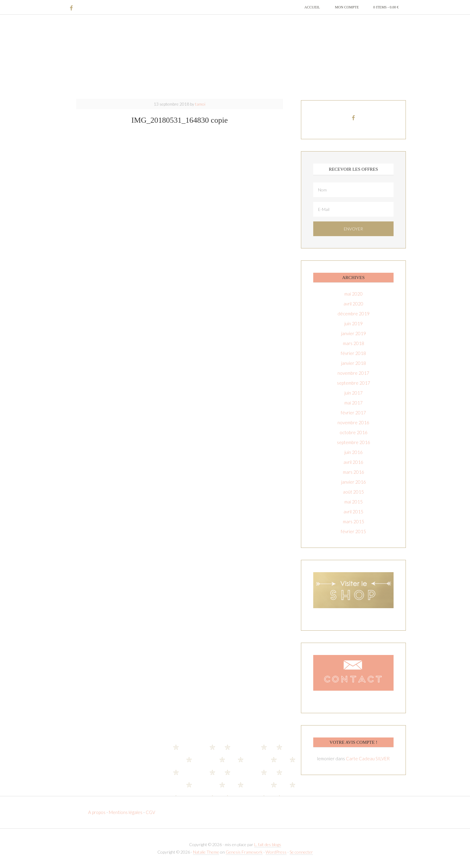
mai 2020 (354, 294)
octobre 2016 (354, 432)
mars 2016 (354, 472)
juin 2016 (354, 452)
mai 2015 (354, 502)
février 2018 (353, 353)
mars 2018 (354, 343)
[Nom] (353, 190)
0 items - (386, 7)
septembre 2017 (354, 383)
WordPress (276, 852)
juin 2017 (354, 393)
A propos (97, 812)
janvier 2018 (354, 363)
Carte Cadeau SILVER (368, 758)
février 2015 (353, 531)
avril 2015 (353, 512)
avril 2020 (353, 304)
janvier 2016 (354, 482)
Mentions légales (126, 812)
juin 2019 (354, 323)
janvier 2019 (354, 333)
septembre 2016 (354, 442)
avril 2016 (353, 462)
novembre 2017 (353, 373)
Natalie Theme (206, 852)
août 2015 (353, 492)
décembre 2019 (354, 314)
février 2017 (353, 413)
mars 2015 (354, 521)
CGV (150, 812)
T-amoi (235, 57)
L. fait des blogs (268, 844)
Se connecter (301, 852)
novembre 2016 (353, 422)
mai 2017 (354, 403)
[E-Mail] (353, 209)
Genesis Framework (244, 852)
